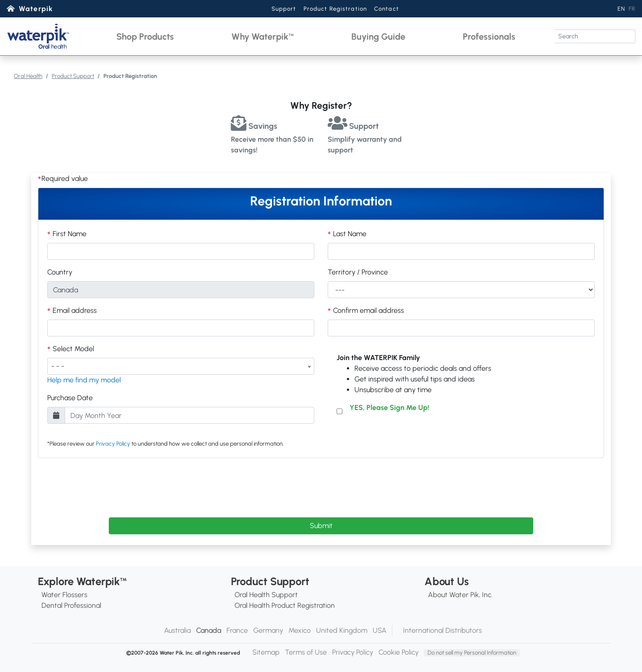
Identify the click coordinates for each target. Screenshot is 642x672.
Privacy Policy (113, 444)
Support (284, 9)
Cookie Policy (399, 652)
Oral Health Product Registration (285, 605)
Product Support (73, 76)
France (237, 630)
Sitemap (266, 652)
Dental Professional (71, 605)
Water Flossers (64, 595)
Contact (387, 9)
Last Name (349, 234)
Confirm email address (368, 310)
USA (380, 630)
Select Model (72, 349)
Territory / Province (358, 272)
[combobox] (181, 366)
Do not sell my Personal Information (472, 653)
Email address (74, 310)
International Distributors (442, 630)
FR (632, 9)
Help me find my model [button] (84, 380)
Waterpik (36, 9)
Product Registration (335, 9)
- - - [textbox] (58, 366)
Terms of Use (306, 652)
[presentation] (321, 486)
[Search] (595, 36)
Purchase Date (70, 398)
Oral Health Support (266, 595)
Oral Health (28, 76)
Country (60, 272)
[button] (145, 36)
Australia (177, 630)
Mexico (300, 630)
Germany (268, 630)
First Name (69, 234)
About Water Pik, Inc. (460, 595)
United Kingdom (342, 630)
